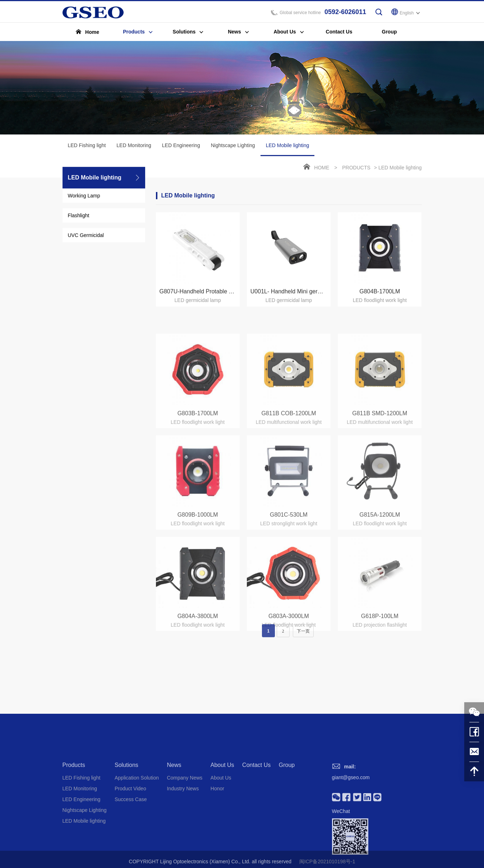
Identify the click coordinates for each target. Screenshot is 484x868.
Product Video (130, 831)
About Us (222, 808)
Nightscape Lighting (233, 147)
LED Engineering (181, 147)
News (174, 808)
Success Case (131, 842)
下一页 (303, 635)
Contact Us (256, 808)
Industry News (183, 831)
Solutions (126, 808)
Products (356, 169)
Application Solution (137, 821)
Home (322, 169)
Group (287, 808)
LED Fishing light (87, 147)
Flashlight (79, 217)
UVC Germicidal (86, 237)
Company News (185, 821)
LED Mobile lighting (288, 151)
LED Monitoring (134, 147)
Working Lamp (84, 197)
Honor (217, 831)
